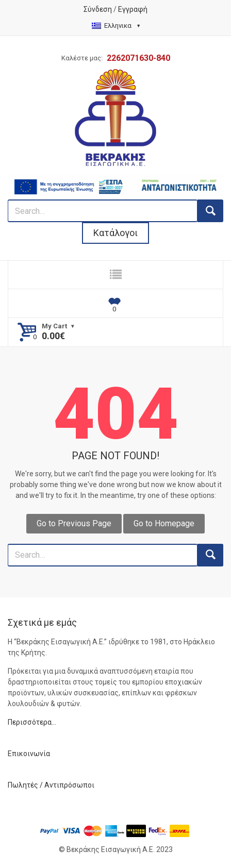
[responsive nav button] (115, 275)
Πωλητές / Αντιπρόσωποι (51, 785)
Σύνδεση (98, 9)
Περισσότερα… (32, 722)
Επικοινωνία (29, 754)
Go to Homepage (164, 523)
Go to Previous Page (74, 523)
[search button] (210, 211)
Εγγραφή (133, 9)
